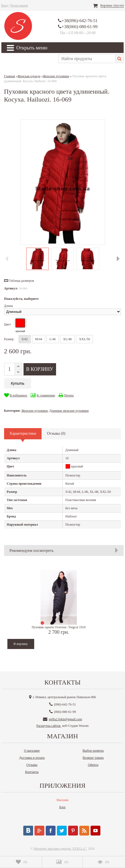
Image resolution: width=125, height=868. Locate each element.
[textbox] (86, 59)
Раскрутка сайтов (49, 726)
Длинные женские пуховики (69, 411)
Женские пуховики (34, 411)
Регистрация (19, 5)
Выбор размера (93, 751)
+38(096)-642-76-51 (80, 21)
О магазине (32, 751)
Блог (63, 807)
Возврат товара (93, 758)
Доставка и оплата (32, 758)
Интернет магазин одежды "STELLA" (60, 849)
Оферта (93, 765)
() (22, 862)
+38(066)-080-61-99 (80, 27)
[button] (19, 281)
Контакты (32, 772)
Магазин (63, 800)
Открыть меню (27, 48)
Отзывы (32, 765)
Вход (5, 5)
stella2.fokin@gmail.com (65, 719)
